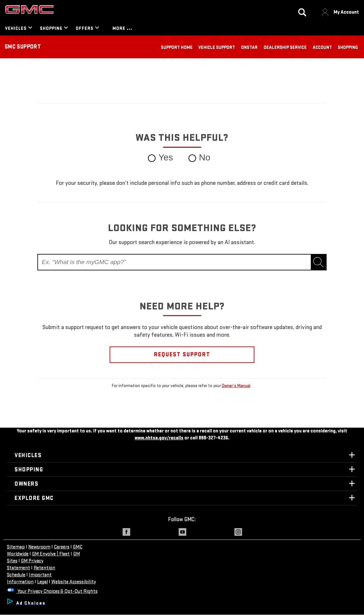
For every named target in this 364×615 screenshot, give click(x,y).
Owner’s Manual (236, 386)
